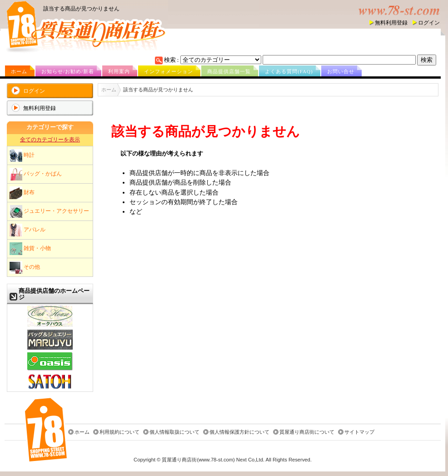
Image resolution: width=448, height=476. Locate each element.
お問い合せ (341, 71)
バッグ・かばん (36, 174)
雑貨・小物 (30, 249)
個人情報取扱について (174, 432)
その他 (25, 267)
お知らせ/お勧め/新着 (68, 71)
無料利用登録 (391, 23)
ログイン (429, 23)
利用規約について (119, 432)
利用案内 (119, 71)
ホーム (19, 71)
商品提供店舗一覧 (229, 71)
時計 (22, 155)
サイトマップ (359, 432)
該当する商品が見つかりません (81, 9)
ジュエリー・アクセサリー (49, 211)
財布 (22, 193)
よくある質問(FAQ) (289, 71)
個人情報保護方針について (239, 432)
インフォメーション (169, 71)
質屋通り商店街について (307, 432)
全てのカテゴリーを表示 (50, 140)
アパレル (27, 230)
